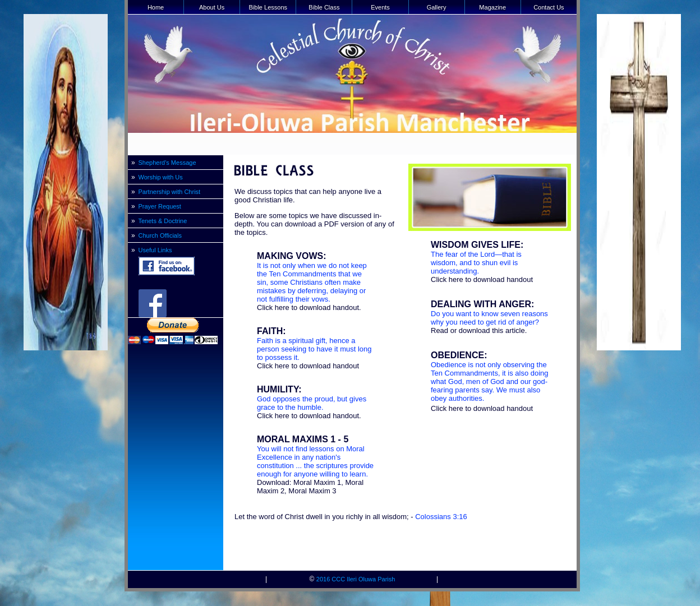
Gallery (437, 7)
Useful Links (155, 250)
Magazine (492, 7)
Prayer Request (160, 206)
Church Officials (160, 235)
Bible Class (324, 7)
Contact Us (549, 7)
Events (380, 7)
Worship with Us (161, 177)
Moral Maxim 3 (312, 491)
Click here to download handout (308, 366)
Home (156, 7)
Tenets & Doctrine (163, 221)
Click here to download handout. (309, 307)
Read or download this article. (479, 330)
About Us (212, 7)
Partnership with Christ (170, 192)
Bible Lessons (268, 7)
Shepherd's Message (167, 163)
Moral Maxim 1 (317, 482)
